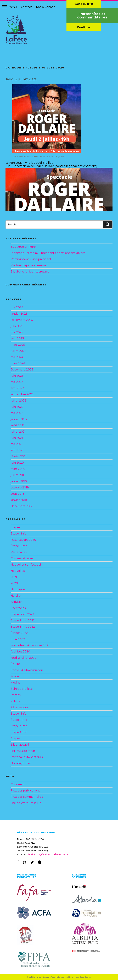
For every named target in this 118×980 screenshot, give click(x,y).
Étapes (15, 527)
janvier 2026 (19, 314)
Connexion (18, 784)
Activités (16, 602)
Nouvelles (18, 571)
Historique (18, 589)
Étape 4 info (19, 732)
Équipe (16, 664)
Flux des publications (25, 791)
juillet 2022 (18, 401)
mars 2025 (18, 345)
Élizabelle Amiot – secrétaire (30, 272)
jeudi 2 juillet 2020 (24, 658)
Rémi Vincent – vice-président (31, 259)
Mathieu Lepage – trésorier (29, 265)
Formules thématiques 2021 (30, 645)
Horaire (16, 596)
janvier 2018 (19, 500)
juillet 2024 (18, 351)
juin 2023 (17, 376)
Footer (15, 676)
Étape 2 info (19, 546)
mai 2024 (17, 357)
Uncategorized (21, 763)
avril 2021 (17, 450)
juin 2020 (17, 463)
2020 (14, 583)
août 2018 (18, 494)
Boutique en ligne (23, 247)
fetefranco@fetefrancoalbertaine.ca (48, 854)
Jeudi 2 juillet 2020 (21, 79)
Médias (15, 683)
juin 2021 (17, 438)
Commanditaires (22, 558)
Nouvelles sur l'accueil (26, 565)
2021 (14, 577)
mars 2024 (18, 363)
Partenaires (19, 552)
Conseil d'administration (27, 670)
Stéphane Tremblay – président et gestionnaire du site (48, 253)
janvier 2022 (19, 419)
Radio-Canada (46, 7)
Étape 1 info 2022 (22, 614)
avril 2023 (17, 388)
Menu (13, 7)
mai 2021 (17, 444)
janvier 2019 (19, 481)
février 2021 (19, 456)
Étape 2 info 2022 (23, 620)
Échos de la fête (22, 689)
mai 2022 (17, 413)
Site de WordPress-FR (26, 803)
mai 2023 (17, 382)
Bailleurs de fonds (23, 751)
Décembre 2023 (22, 370)
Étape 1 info (19, 534)
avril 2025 (17, 338)
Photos (16, 695)
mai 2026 (17, 307)
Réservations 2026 (23, 540)
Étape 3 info (19, 726)
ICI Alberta (18, 639)
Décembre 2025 (22, 320)
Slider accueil (20, 745)
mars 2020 (18, 469)
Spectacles (18, 608)
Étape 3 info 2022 (23, 627)
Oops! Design (85, 977)
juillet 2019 (18, 475)
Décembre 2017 (22, 506)
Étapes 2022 (19, 633)
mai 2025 (17, 332)
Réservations (19, 707)
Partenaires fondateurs (27, 757)
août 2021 (17, 425)
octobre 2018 (20, 487)
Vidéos (15, 701)
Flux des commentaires (27, 797)
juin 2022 (17, 407)
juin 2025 (17, 326)
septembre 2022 (22, 394)
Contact (26, 7)
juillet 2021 (18, 432)
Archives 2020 (20, 652)
